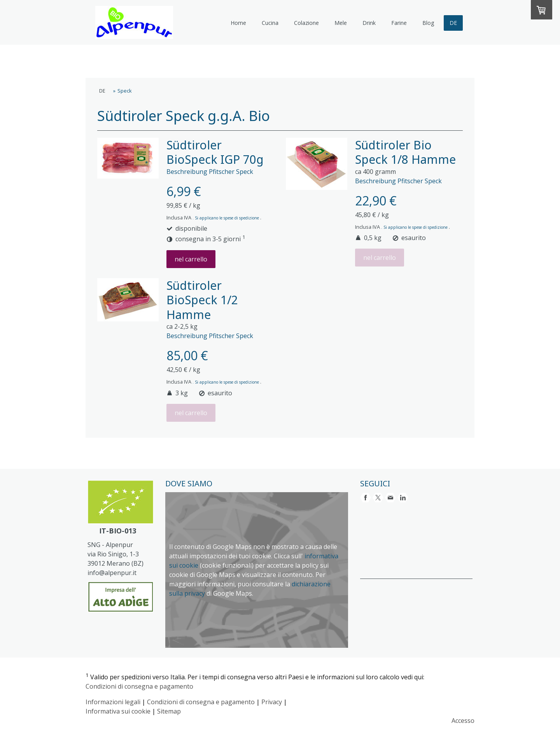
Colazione (306, 23)
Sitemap (169, 711)
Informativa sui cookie (118, 711)
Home (238, 23)
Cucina (270, 23)
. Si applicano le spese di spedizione (226, 218)
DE (453, 23)
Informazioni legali (113, 702)
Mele (341, 23)
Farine (399, 23)
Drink (369, 23)
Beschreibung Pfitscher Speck (210, 172)
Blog (428, 23)
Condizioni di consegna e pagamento (139, 686)
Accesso (463, 721)
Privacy (272, 702)
